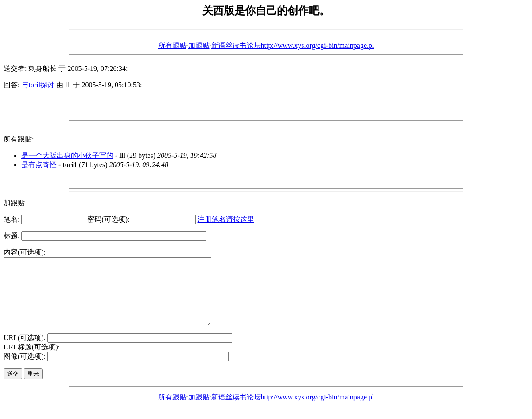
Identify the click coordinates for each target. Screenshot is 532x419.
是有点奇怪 (39, 165)
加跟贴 (199, 45)
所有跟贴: (19, 139)
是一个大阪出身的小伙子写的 (67, 155)
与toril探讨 (38, 85)
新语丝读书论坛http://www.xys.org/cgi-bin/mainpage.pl (293, 45)
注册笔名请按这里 (226, 219)
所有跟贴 (172, 45)
